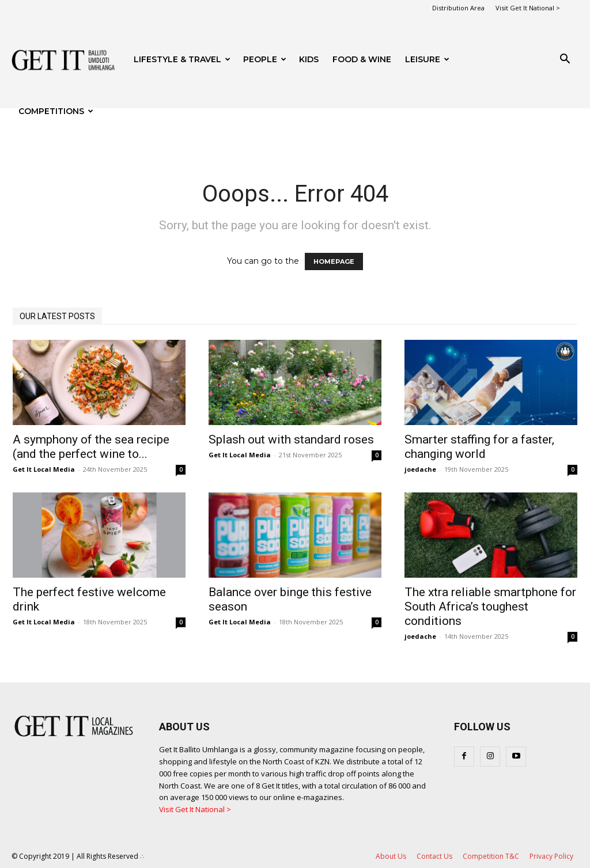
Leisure (427, 59)
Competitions (56, 111)
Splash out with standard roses (291, 439)
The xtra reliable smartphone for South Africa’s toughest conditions (490, 607)
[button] (565, 60)
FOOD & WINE (362, 59)
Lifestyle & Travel (182, 59)
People (265, 59)
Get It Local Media (44, 469)
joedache (420, 469)
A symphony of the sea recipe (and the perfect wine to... (91, 447)
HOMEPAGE (334, 261)
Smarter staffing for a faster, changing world (479, 447)
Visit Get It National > (528, 8)
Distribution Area (458, 8)
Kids (309, 59)
